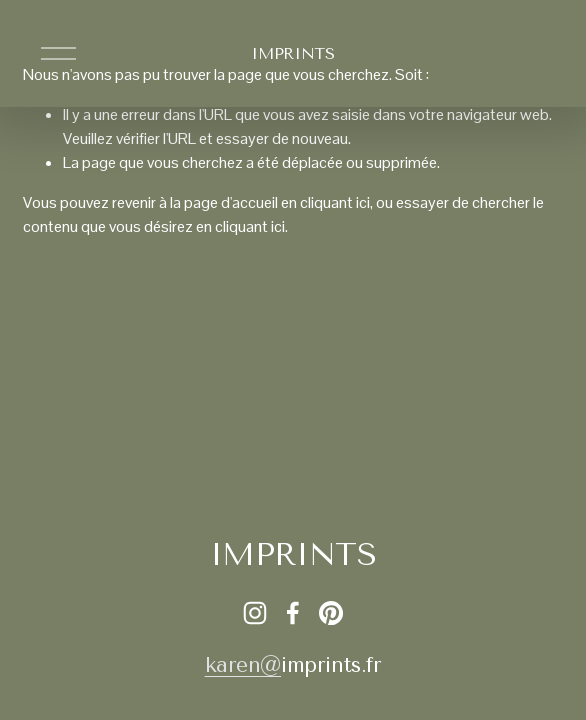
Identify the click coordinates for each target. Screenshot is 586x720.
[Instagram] (255, 613)
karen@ (243, 665)
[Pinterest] (331, 613)
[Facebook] (293, 613)
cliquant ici (335, 202)
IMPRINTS (292, 53)
